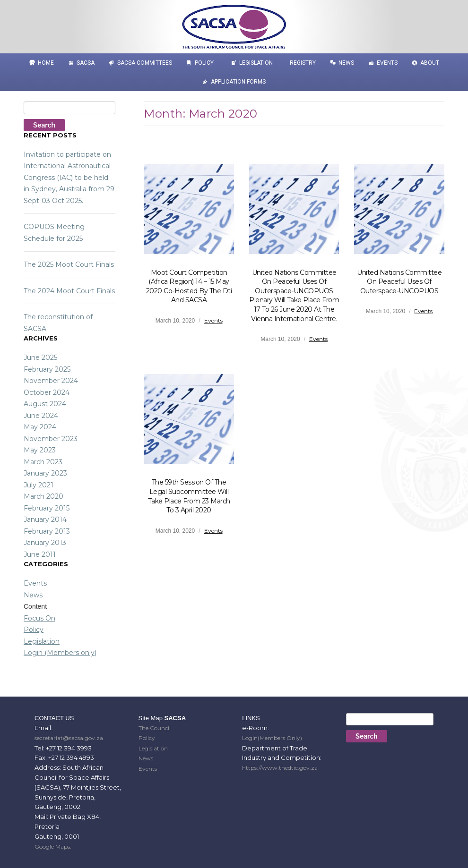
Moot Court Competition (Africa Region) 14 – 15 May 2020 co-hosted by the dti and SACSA (189, 286)
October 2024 (47, 392)
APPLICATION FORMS (238, 82)
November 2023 (51, 439)
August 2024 (45, 404)
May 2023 (40, 450)
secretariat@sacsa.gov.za (69, 738)
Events (387, 63)
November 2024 (51, 381)
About (430, 63)
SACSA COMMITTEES (145, 63)
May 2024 (40, 427)
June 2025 (40, 357)
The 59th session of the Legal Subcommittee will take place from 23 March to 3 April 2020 (189, 496)
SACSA (86, 63)
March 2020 (43, 496)
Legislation (256, 63)
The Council (155, 728)
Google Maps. (53, 847)
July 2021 (39, 485)
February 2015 (47, 508)
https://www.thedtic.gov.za (280, 768)
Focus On (39, 618)
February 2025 (47, 369)
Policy (204, 63)
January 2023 (45, 473)
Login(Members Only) (272, 738)
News (346, 63)
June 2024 (41, 416)
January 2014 (45, 519)
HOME (46, 63)
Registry (303, 63)
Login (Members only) (60, 653)
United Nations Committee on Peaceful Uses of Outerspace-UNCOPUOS (399, 282)
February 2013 (47, 531)
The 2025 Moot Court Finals (69, 264)
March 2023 (43, 462)
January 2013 (45, 543)
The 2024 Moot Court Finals (69, 291)
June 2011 (40, 554)
